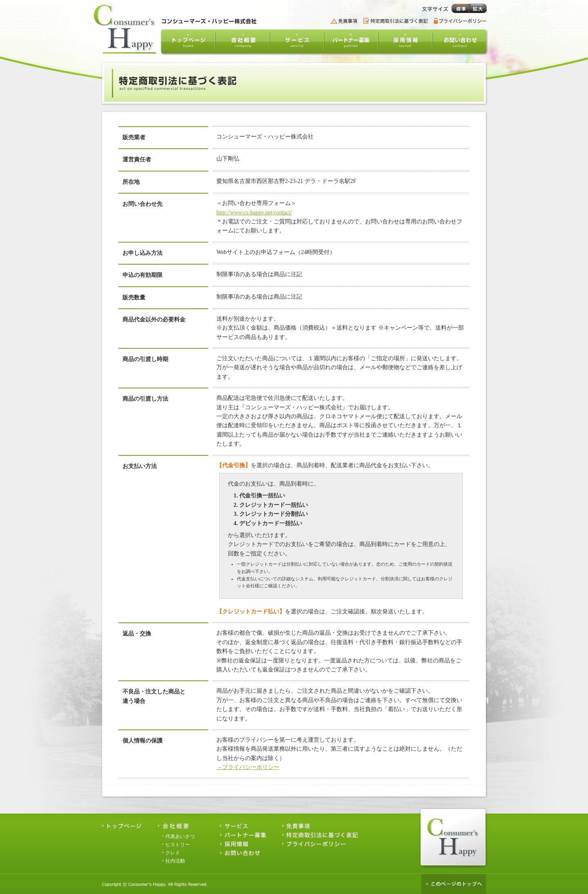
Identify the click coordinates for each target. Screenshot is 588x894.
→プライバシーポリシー (248, 767)
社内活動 (175, 861)
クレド (173, 853)
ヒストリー (178, 845)
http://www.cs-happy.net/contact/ (254, 213)
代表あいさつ (180, 836)
